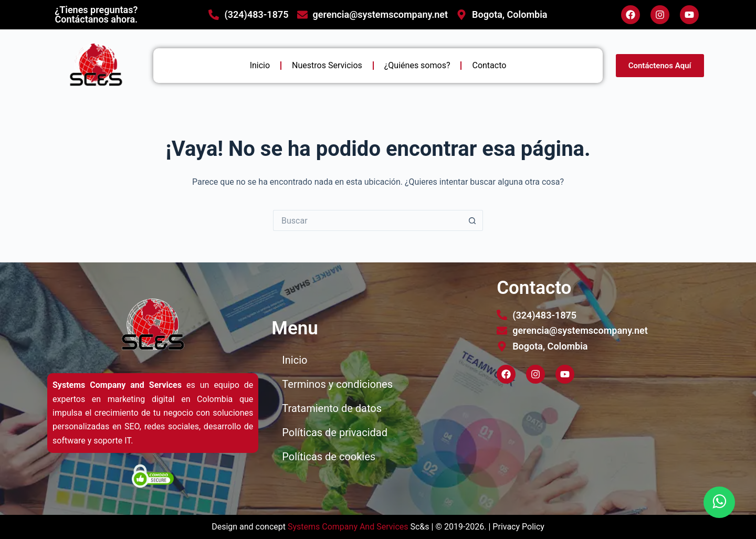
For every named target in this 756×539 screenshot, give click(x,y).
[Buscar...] (367, 220)
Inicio (260, 65)
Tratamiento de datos (332, 408)
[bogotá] (604, 447)
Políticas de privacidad (335, 432)
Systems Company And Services (348, 527)
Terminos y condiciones (337, 384)
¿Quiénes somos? (417, 65)
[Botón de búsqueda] (472, 220)
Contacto (489, 65)
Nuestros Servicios (327, 65)
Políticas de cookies (329, 457)
